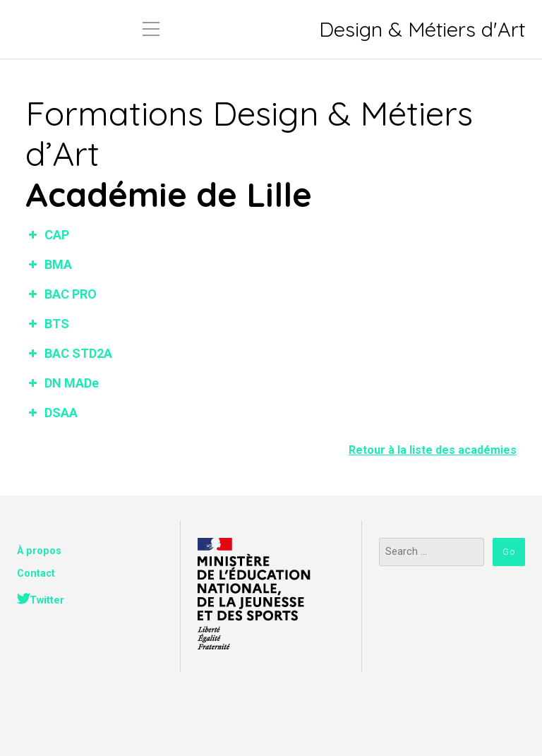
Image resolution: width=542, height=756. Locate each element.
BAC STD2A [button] (69, 353)
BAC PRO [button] (61, 294)
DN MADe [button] (62, 383)
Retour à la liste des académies (433, 450)
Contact (36, 574)
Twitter (47, 600)
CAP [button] (47, 235)
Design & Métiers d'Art (422, 29)
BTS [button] (47, 324)
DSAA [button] (52, 413)
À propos (39, 551)
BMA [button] (49, 264)
